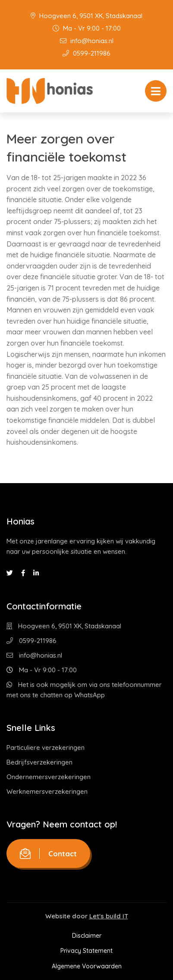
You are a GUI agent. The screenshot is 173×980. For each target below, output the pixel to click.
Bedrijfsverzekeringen (39, 762)
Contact (48, 854)
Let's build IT (109, 916)
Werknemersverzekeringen (47, 791)
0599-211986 (86, 53)
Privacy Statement (86, 951)
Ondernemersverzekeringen (49, 777)
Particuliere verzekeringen (46, 747)
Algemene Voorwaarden (87, 966)
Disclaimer (87, 936)
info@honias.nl (87, 41)
